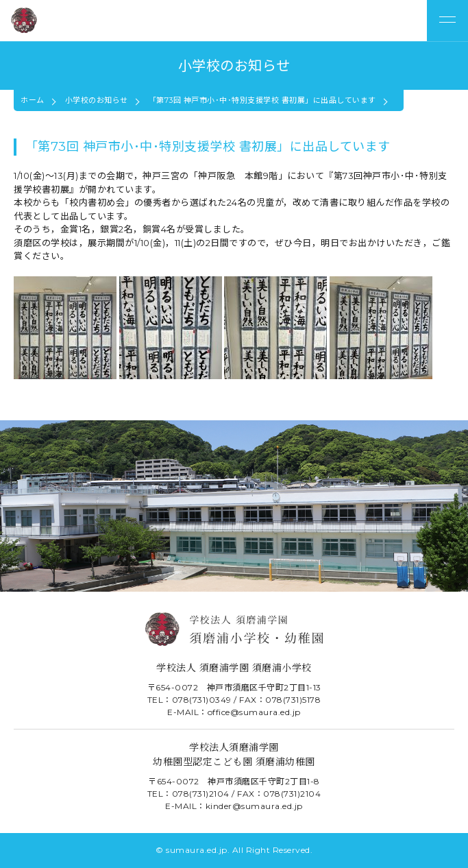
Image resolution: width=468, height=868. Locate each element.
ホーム (33, 100)
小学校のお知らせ (97, 100)
